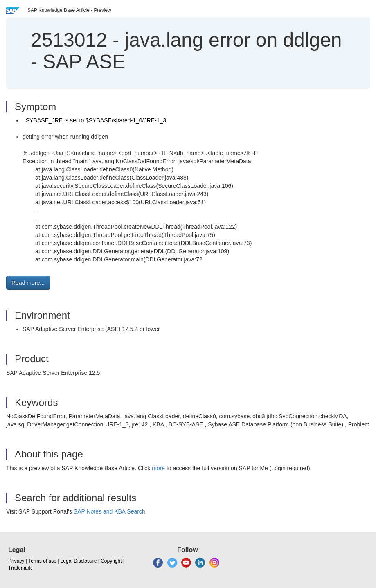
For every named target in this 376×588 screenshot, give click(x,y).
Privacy (16, 561)
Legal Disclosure (79, 561)
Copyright (111, 561)
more (158, 468)
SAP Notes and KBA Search (109, 511)
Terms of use (42, 561)
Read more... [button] (28, 283)
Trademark (20, 568)
